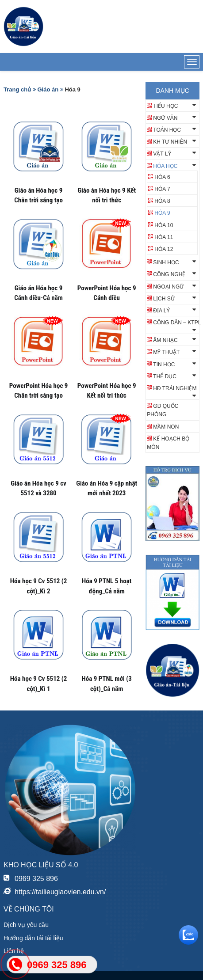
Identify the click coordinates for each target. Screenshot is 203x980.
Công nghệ (169, 274)
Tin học (164, 365)
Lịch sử (164, 299)
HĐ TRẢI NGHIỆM (175, 388)
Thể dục (165, 376)
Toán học (167, 130)
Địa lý (161, 311)
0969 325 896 (36, 879)
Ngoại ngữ (168, 287)
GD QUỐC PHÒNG (163, 410)
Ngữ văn (165, 118)
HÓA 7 (162, 189)
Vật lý (162, 154)
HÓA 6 (162, 177)
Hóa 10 (164, 225)
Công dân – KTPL (177, 323)
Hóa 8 (162, 201)
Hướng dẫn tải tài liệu (33, 938)
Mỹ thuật (166, 352)
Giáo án (48, 89)
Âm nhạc (165, 340)
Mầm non (166, 427)
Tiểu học (165, 106)
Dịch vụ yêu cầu (26, 925)
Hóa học (165, 166)
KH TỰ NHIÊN (170, 142)
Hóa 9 (162, 213)
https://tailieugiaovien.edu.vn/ (60, 892)
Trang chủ (17, 89)
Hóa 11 (164, 237)
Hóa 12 (164, 249)
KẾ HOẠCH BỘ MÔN (168, 443)
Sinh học (166, 262)
